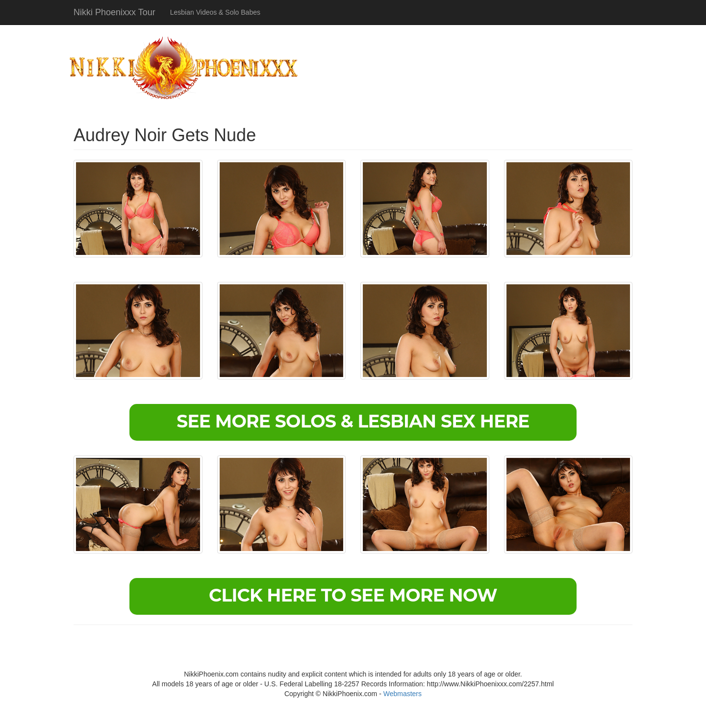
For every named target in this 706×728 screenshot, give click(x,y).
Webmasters (403, 694)
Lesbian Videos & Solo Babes (215, 12)
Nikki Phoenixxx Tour (114, 12)
